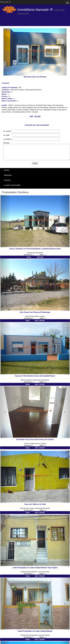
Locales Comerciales (12, 185)
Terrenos (7, 180)
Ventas (7, 170)
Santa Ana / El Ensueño (13, 190)
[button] (8, 52)
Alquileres (8, 175)
